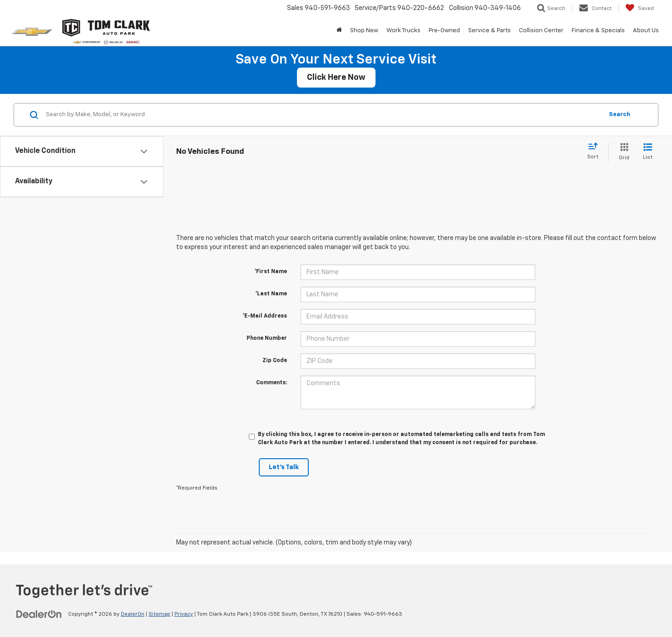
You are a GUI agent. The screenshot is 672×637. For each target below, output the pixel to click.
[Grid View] (622, 152)
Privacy (184, 614)
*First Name (271, 272)
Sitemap (159, 614)
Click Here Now (336, 78)
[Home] (339, 31)
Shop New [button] (364, 31)
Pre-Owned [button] (444, 31)
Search (620, 115)
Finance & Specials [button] (598, 31)
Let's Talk (284, 467)
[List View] (648, 152)
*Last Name (271, 294)
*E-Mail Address (265, 316)
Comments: (272, 383)
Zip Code (275, 361)
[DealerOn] (39, 614)
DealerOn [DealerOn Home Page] (133, 614)
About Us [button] (646, 31)
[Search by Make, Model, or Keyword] (323, 115)
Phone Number (267, 338)
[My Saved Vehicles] (640, 8)
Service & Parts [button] (489, 31)
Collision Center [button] (541, 31)
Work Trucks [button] (403, 31)
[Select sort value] (595, 152)
